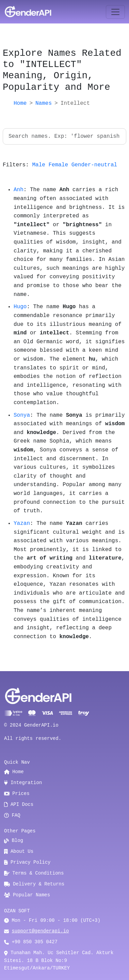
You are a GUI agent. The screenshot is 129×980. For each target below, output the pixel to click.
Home (20, 103)
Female (58, 165)
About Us (19, 851)
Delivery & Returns (34, 884)
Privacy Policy (27, 862)
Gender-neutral (94, 165)
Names (44, 103)
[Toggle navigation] (115, 12)
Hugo (20, 307)
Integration (23, 783)
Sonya (22, 415)
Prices (17, 794)
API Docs (19, 804)
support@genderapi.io (40, 931)
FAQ (12, 815)
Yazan (22, 524)
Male (38, 165)
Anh (19, 190)
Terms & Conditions (34, 873)
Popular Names (27, 895)
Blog (14, 841)
